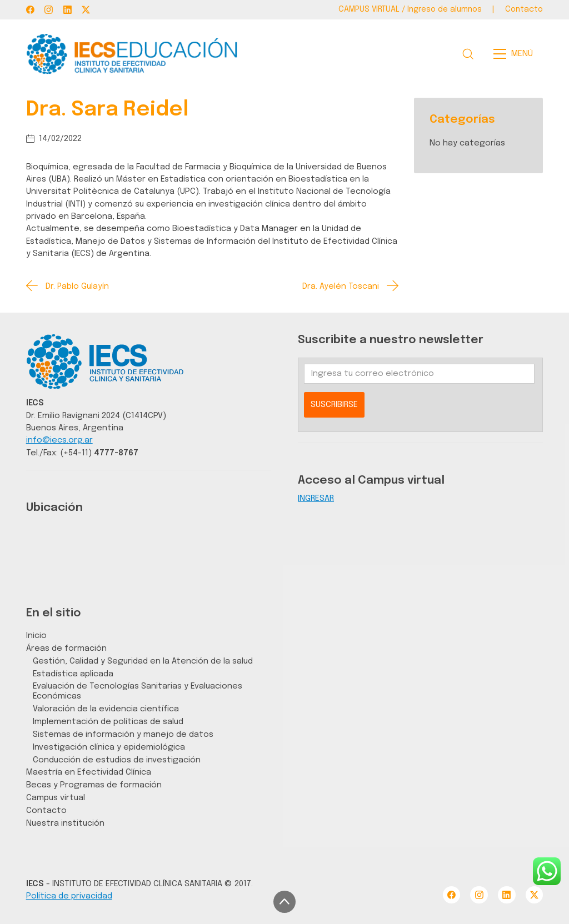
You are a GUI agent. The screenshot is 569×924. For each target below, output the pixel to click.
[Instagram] (49, 10)
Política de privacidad (69, 896)
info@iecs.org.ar (59, 440)
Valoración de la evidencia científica (106, 709)
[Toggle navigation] (516, 54)
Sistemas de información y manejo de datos (123, 734)
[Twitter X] (86, 10)
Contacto (46, 810)
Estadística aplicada (73, 674)
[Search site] (468, 54)
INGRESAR (316, 498)
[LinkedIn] (68, 10)
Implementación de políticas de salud (108, 722)
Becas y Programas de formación (94, 785)
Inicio (36, 636)
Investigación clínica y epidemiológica (109, 747)
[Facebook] (30, 10)
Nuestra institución (65, 823)
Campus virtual (56, 798)
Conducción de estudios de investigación (117, 760)
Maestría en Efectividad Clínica (89, 772)
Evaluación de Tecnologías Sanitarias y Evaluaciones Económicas (138, 691)
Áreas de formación (66, 648)
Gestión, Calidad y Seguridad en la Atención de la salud (143, 661)
